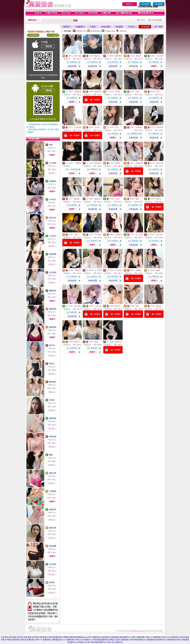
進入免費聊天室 (133, 134)
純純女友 (53, 218)
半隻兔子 (78, 270)
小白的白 (53, 236)
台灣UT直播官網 (93, 637)
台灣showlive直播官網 (170, 637)
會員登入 (130, 4)
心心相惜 (53, 163)
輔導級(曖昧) (96, 31)
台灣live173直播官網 (153, 637)
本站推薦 (119, 27)
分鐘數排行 (80, 27)
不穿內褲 (78, 127)
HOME (142, 20)
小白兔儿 (53, 199)
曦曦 (137, 199)
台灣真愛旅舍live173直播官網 (62, 640)
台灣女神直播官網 (54, 637)
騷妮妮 (77, 199)
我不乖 (52, 345)
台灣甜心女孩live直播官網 (118, 640)
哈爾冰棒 (139, 163)
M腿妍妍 (53, 181)
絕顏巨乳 (119, 342)
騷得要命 (53, 382)
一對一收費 (158, 27)
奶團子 (118, 163)
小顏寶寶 (53, 491)
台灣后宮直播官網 (27, 640)
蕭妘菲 (118, 306)
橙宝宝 (52, 364)
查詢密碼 (159, 4)
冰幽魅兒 (119, 235)
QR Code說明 (53, 35)
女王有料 (119, 270)
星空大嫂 (78, 56)
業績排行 (67, 27)
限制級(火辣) (81, 31)
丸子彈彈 (98, 270)
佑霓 (158, 92)
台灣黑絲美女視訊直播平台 (120, 637)
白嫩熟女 (139, 127)
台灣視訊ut (81, 642)
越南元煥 (53, 473)
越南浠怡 (98, 92)
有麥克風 (123, 31)
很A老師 (77, 306)
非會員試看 (72, 66)
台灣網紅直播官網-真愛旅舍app (74, 637)
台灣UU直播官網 (138, 637)
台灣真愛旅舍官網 (173, 640)
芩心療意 (98, 235)
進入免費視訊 (72, 62)
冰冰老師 (53, 564)
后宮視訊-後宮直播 (8, 637)
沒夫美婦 (53, 272)
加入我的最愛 (156, 20)
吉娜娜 (138, 270)
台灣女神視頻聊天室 (137, 640)
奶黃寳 (52, 582)
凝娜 (158, 270)
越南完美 (53, 528)
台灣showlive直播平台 (83, 640)
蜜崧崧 (77, 342)
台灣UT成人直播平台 (114, 642)
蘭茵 (51, 455)
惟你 (96, 342)
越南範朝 (53, 327)
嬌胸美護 (53, 418)
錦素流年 (53, 510)
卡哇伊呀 (160, 127)
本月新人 (132, 27)
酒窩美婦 (53, 437)
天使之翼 (160, 56)
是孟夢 (138, 56)
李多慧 (118, 92)
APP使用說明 (33, 35)
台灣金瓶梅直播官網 (100, 640)
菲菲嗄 (52, 400)
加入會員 (145, 4)
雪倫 (137, 92)
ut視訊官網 (104, 637)
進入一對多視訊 (72, 169)
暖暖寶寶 (53, 291)
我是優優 (53, 546)
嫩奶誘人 (98, 199)
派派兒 (159, 199)
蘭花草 (159, 306)
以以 (117, 127)
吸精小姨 (160, 163)
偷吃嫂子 (98, 163)
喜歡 (51, 145)
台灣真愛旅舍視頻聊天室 (155, 640)
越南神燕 (53, 309)
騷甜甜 (97, 56)
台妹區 (93, 27)
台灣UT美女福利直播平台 (96, 642)
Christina (159, 235)
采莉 (137, 306)
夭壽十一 (98, 127)
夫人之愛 (139, 235)
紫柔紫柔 (53, 254)
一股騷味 (78, 163)
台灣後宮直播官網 (12, 640)
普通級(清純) (110, 31)
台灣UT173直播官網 (42, 640)
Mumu (117, 199)
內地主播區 (106, 27)
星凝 (76, 235)
